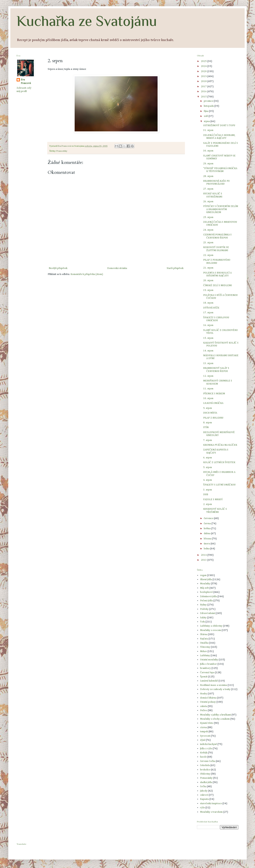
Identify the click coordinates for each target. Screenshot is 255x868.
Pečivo (204, 711)
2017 (204, 87)
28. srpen (208, 176)
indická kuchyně (208, 744)
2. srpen (208, 504)
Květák (204, 753)
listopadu (209, 106)
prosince (209, 101)
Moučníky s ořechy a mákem (215, 719)
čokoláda (205, 765)
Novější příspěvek (58, 268)
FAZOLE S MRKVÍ (213, 500)
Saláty (203, 618)
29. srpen (208, 164)
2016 (204, 92)
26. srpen (208, 202)
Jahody (204, 791)
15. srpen (208, 338)
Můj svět (204, 588)
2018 (204, 81)
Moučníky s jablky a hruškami (216, 715)
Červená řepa (207, 673)
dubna (207, 534)
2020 (204, 71)
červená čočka (208, 761)
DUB (206, 495)
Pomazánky (206, 778)
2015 (204, 97)
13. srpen (208, 363)
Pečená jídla (206, 601)
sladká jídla (206, 782)
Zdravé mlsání (208, 613)
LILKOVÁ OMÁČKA (213, 403)
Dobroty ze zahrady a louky (215, 689)
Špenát (204, 677)
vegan (203, 575)
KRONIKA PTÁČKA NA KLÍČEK (220, 445)
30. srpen (208, 151)
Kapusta (204, 799)
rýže (202, 808)
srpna (207, 121)
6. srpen (208, 458)
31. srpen (208, 130)
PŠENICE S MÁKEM (214, 394)
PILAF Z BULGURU (213, 418)
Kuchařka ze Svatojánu (87, 21)
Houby (204, 694)
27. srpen (208, 189)
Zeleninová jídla (208, 597)
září (206, 116)
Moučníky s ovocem (211, 630)
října (206, 111)
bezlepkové (206, 592)
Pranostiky (62, 151)
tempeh (204, 732)
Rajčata (204, 639)
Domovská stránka (117, 268)
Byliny (203, 605)
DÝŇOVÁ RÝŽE (211, 308)
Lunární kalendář (209, 681)
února (207, 544)
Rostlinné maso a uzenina (214, 685)
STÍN (206, 427)
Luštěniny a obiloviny (211, 626)
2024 (204, 66)
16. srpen (208, 325)
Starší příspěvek (175, 268)
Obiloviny (205, 774)
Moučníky (205, 584)
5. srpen (208, 467)
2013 (204, 560)
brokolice (205, 770)
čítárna (204, 634)
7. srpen (208, 440)
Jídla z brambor (208, 664)
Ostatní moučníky (209, 660)
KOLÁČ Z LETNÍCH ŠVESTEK (219, 462)
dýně (203, 740)
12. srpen (208, 376)
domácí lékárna (208, 698)
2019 (204, 76)
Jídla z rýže (206, 749)
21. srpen (208, 268)
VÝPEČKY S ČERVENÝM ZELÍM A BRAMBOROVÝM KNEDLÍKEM (221, 209)
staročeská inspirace (211, 804)
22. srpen (208, 255)
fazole (203, 757)
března (208, 539)
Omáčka (204, 643)
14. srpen (208, 351)
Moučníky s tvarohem (211, 812)
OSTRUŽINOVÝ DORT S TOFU (219, 126)
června (208, 524)
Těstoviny (205, 647)
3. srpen (208, 490)
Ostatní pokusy (208, 702)
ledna (207, 549)
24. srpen (208, 230)
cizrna (203, 728)
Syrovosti (205, 736)
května (208, 529)
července (209, 518)
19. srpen (208, 290)
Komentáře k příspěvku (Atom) (87, 274)
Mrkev (203, 651)
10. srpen (208, 398)
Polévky (204, 609)
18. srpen (208, 303)
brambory (205, 668)
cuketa (204, 706)
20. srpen (208, 281)
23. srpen (208, 243)
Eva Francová (26, 82)
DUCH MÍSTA (210, 413)
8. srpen (208, 423)
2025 (204, 61)
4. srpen (208, 480)
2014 (204, 555)
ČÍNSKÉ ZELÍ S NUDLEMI (217, 286)
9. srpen (208, 408)
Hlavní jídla (206, 580)
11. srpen (208, 389)
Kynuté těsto (207, 723)
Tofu (202, 622)
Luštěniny (205, 656)
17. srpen (208, 313)
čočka (203, 787)
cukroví (204, 795)
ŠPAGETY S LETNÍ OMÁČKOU (219, 485)
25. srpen (208, 217)
